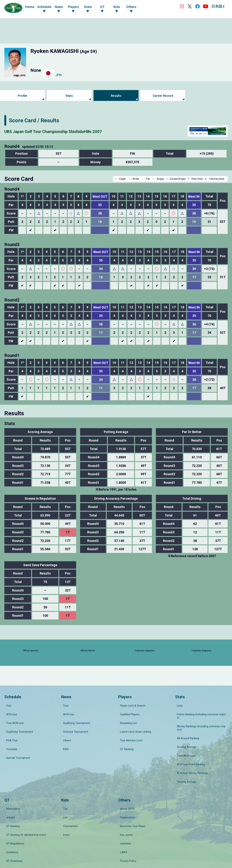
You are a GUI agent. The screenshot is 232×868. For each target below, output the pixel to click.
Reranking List (127, 736)
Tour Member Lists (129, 746)
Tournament (69, 803)
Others (65, 746)
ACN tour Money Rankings (191, 765)
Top (64, 793)
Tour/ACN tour (13, 736)
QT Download (12, 823)
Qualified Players (128, 731)
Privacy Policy (126, 823)
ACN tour (10, 731)
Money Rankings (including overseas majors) (200, 738)
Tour (7, 726)
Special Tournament (16, 756)
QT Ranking (125, 751)
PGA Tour (10, 746)
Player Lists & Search (131, 726)
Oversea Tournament (74, 741)
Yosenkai (10, 751)
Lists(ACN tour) (184, 754)
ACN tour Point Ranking (189, 759)
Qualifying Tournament (18, 741)
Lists (178, 726)
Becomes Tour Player (131, 803)
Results (116, 96)
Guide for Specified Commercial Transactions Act (144, 830)
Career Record (163, 96)
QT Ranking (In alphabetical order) (24, 808)
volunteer (124, 813)
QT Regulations (13, 813)
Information (11, 793)
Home (30, 7)
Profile (23, 96)
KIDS (64, 751)
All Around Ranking (186, 744)
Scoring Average (185, 749)
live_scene (125, 808)
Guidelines (10, 818)
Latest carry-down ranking (134, 741)
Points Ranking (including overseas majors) (201, 731)
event (65, 808)
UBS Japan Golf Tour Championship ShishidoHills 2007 (72, 131)
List (63, 798)
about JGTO (125, 793)
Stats (69, 96)
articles (9, 798)
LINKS (122, 818)
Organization (126, 798)
